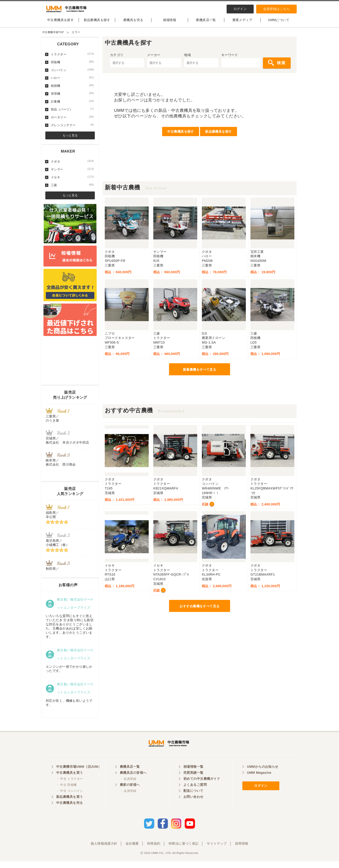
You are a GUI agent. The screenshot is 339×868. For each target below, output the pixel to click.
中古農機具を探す (60, 24)
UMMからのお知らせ (263, 775)
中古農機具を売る (69, 811)
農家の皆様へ (130, 793)
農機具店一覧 (206, 24)
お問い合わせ (193, 805)
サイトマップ (217, 850)
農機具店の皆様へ (133, 781)
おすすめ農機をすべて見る (199, 610)
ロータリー (72, 121)
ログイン (240, 9)
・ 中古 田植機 (66, 793)
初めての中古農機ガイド (202, 787)
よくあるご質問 (195, 793)
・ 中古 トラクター (69, 787)
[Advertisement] (200, 175)
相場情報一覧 (193, 775)
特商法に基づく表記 (184, 850)
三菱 (72, 189)
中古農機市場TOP (54, 36)
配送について (193, 799)
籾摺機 (72, 90)
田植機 (72, 66)
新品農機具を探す (97, 24)
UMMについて (279, 24)
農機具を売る (133, 24)
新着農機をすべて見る (200, 373)
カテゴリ (117, 59)
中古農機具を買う (69, 781)
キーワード (230, 59)
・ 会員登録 (128, 787)
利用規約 (154, 850)
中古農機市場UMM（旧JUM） (79, 775)
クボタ (72, 165)
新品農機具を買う (69, 805)
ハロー (72, 82)
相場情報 (170, 24)
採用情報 (242, 850)
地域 (187, 59)
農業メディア (242, 24)
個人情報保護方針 (104, 850)
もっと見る (70, 139)
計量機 (72, 105)
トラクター (72, 58)
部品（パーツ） (72, 113)
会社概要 (132, 850)
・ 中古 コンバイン (69, 799)
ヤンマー (72, 173)
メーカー (154, 59)
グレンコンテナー (72, 129)
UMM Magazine (259, 781)
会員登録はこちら (276, 9)
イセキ (72, 181)
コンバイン (72, 74)
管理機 (72, 97)
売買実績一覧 (193, 781)
